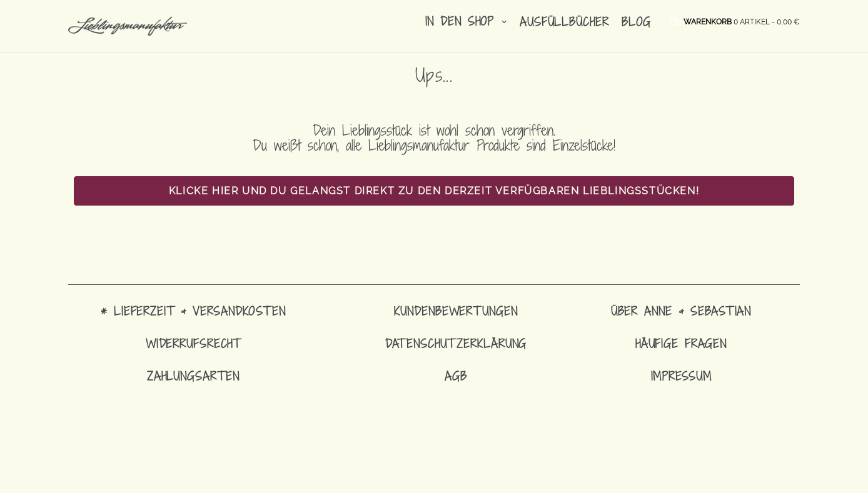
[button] (742, 21)
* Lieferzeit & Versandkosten (193, 311)
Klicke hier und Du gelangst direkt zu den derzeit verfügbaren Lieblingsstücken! (434, 191)
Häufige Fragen (681, 343)
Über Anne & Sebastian (681, 311)
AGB (456, 376)
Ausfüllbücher (564, 22)
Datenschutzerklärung (456, 343)
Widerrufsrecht (193, 343)
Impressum (681, 376)
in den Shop (466, 21)
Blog (636, 22)
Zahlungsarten (193, 376)
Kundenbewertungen (456, 311)
